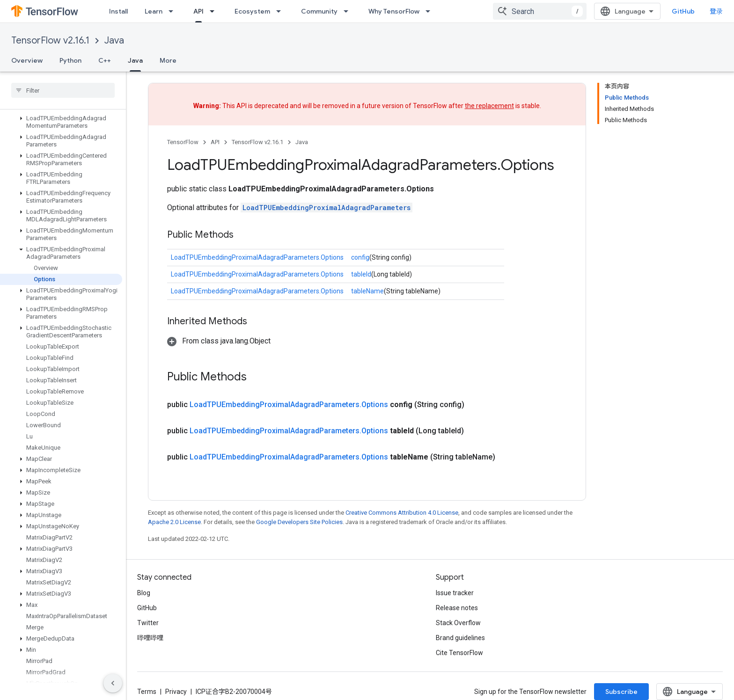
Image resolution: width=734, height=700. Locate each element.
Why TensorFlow (394, 11)
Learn (154, 11)
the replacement (489, 106)
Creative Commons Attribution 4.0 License (402, 513)
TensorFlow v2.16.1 (50, 40)
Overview (27, 60)
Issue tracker (455, 593)
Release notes (457, 608)
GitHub (683, 11)
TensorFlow (183, 142)
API (215, 142)
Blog (144, 593)
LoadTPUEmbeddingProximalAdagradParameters (327, 208)
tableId (361, 274)
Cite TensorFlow (459, 653)
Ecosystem (252, 11)
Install (118, 11)
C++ (105, 60)
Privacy (176, 692)
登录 (716, 11)
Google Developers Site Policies (299, 522)
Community (319, 11)
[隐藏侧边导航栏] (113, 683)
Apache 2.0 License (174, 522)
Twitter (148, 623)
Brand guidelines (460, 638)
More (168, 60)
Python (70, 60)
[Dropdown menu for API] (215, 11)
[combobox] (540, 11)
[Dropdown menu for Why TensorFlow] (431, 11)
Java (114, 40)
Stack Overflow (458, 623)
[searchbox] (63, 90)
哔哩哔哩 (150, 638)
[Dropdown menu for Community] (349, 11)
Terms (147, 692)
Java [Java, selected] (135, 60)
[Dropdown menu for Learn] (174, 11)
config (360, 257)
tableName (367, 291)
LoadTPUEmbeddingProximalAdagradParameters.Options (257, 257)
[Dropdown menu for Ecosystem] (281, 11)
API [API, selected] (198, 11)
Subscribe (621, 692)
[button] (61, 122)
